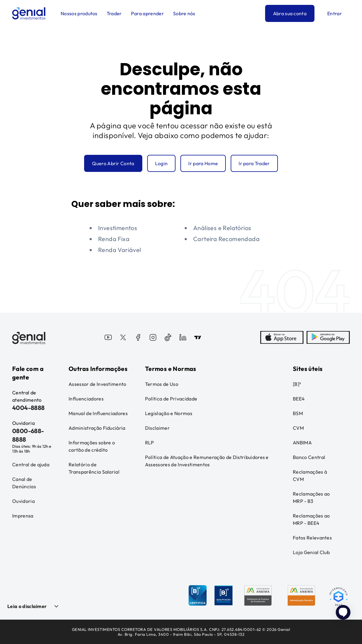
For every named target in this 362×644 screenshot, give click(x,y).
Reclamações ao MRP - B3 (311, 497)
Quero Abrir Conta (113, 163)
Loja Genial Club (311, 552)
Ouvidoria (23, 501)
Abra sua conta (290, 13)
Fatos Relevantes (312, 538)
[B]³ (297, 384)
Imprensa (23, 516)
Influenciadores (86, 399)
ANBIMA (302, 443)
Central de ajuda (31, 464)
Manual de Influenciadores (98, 413)
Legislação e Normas (169, 413)
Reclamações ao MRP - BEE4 (311, 519)
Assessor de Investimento (98, 384)
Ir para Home (203, 163)
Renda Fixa (114, 239)
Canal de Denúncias (24, 483)
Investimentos (118, 228)
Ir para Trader (254, 163)
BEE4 (299, 399)
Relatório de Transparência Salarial (94, 468)
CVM (298, 428)
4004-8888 (28, 408)
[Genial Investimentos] (29, 13)
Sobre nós (184, 13)
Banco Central (309, 457)
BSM (298, 413)
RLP (150, 443)
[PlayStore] (328, 338)
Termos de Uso (162, 384)
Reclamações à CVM (310, 475)
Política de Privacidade (171, 399)
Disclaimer (157, 428)
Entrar (335, 13)
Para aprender (147, 13)
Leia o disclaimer (27, 606)
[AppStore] (282, 338)
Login (161, 163)
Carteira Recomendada (226, 239)
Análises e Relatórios (222, 228)
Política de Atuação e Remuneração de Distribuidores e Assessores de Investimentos (207, 461)
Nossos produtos (79, 13)
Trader (114, 13)
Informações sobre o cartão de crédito (92, 446)
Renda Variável (120, 250)
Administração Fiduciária (97, 428)
